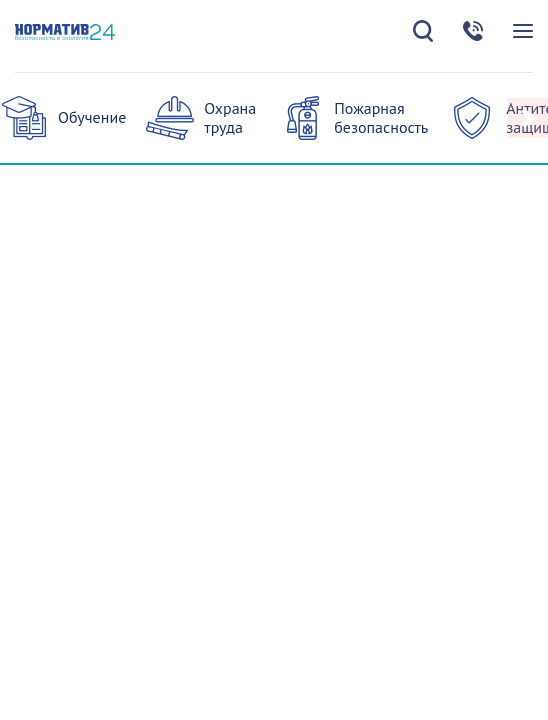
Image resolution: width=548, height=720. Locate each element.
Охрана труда (230, 117)
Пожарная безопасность (381, 117)
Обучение (92, 117)
